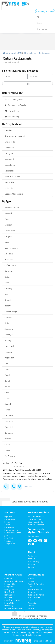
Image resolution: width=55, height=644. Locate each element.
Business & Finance (36, 595)
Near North (10, 159)
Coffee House (10, 265)
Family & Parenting (36, 584)
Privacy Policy (34, 561)
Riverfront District (12, 176)
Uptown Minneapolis (14, 194)
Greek (7, 398)
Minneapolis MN (12, 53)
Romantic (9, 433)
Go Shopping (12, 117)
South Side (9, 182)
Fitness (31, 581)
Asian (7, 283)
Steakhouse (10, 231)
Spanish (8, 404)
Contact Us (32, 556)
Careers (31, 567)
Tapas (7, 450)
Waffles (8, 439)
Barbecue (9, 271)
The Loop (9, 541)
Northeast (9, 171)
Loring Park (10, 153)
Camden (8, 130)
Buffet (7, 381)
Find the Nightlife (13, 99)
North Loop (10, 165)
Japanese (8, 352)
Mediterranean (11, 248)
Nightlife (8, 516)
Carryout (8, 236)
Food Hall (9, 427)
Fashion (31, 608)
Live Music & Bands (13, 533)
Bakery (8, 306)
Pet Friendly (10, 456)
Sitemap (31, 564)
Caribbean (9, 416)
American (9, 254)
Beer (7, 294)
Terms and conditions (42, 641)
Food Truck (9, 346)
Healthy (8, 340)
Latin (7, 369)
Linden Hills (10, 142)
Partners (31, 559)
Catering (8, 288)
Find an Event (12, 111)
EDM (30, 587)
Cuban (7, 444)
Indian (7, 387)
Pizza (7, 219)
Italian (7, 277)
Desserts (8, 300)
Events (7, 522)
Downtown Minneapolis (15, 136)
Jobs (6, 535)
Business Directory (36, 525)
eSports (31, 579)
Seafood (8, 213)
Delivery (8, 323)
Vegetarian (9, 358)
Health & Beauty (35, 589)
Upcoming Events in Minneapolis (30, 502)
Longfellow (9, 148)
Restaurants (45, 53)
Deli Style (9, 335)
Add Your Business (36, 516)
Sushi (7, 242)
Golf (29, 600)
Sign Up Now (33, 536)
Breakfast (9, 260)
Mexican (8, 225)
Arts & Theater (34, 597)
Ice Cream (9, 421)
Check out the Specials (16, 105)
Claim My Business (45, 12)
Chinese (8, 317)
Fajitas (7, 410)
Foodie (31, 606)
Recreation (9, 527)
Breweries (32, 592)
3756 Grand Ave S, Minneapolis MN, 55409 (22, 470)
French (8, 375)
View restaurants (12, 208)
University (9, 188)
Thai (6, 364)
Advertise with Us (35, 522)
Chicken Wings (11, 312)
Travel (7, 525)
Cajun (7, 392)
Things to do (30, 53)
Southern (9, 329)
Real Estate (9, 538)
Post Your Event (35, 519)
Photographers (11, 530)
